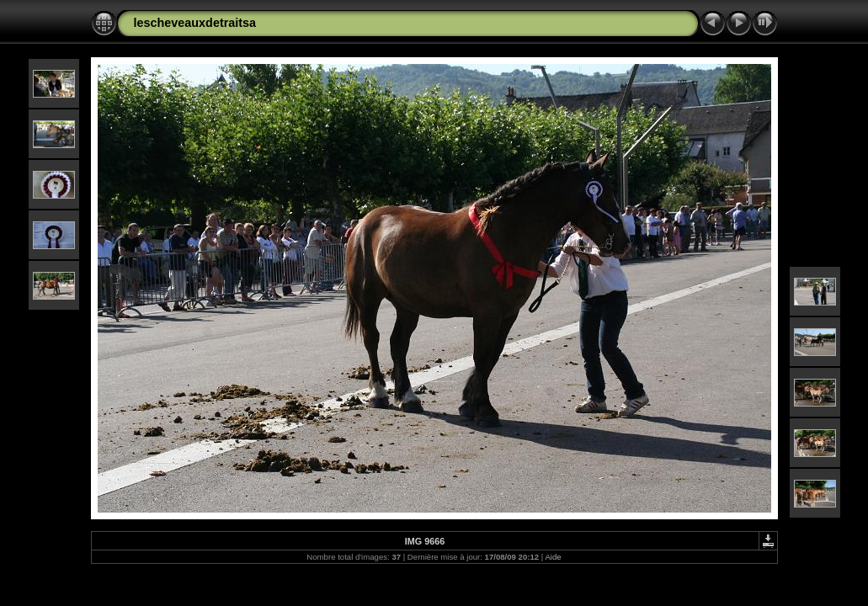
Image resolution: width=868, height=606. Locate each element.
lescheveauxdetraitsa (195, 23)
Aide (553, 557)
